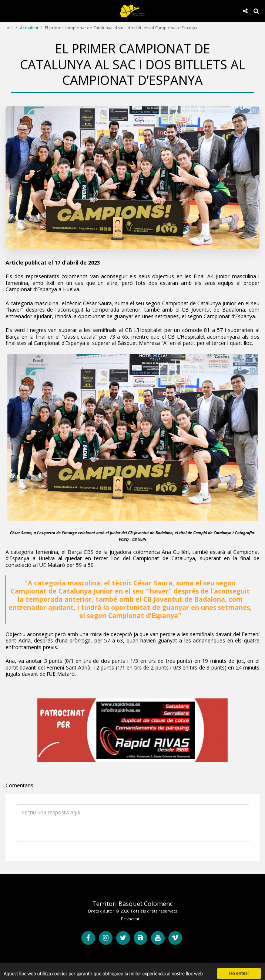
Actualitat (29, 28)
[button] (8, 11)
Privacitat (130, 919)
